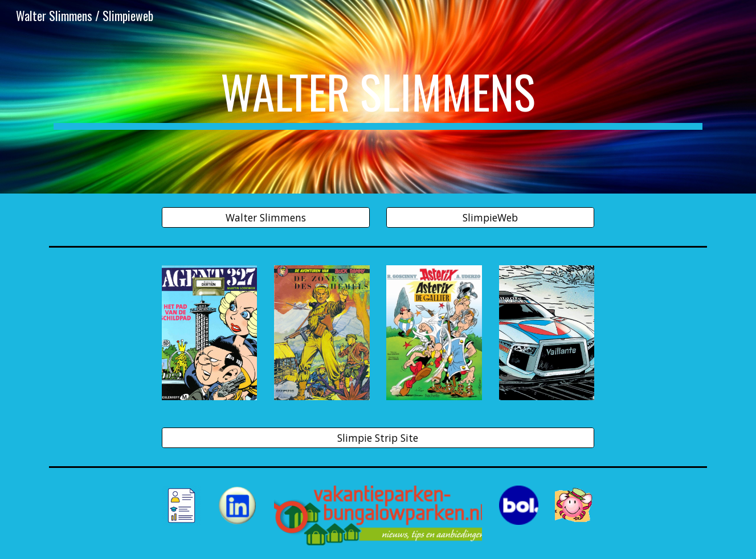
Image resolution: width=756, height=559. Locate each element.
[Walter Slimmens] (266, 218)
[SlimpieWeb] (490, 218)
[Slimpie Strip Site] (378, 438)
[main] (378, 97)
